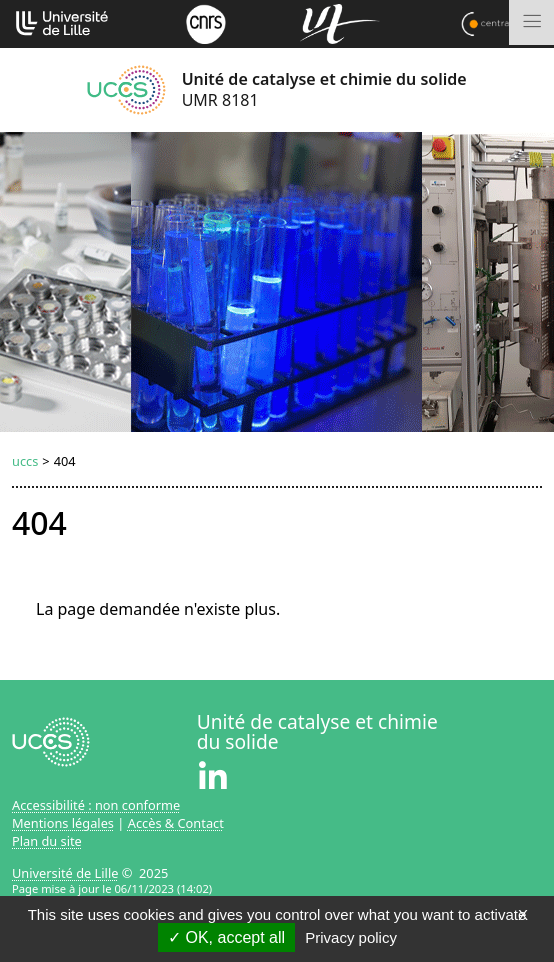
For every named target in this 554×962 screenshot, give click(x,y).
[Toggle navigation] (531, 22)
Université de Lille (65, 873)
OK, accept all (226, 937)
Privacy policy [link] (351, 937)
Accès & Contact (176, 823)
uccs (25, 461)
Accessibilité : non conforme (96, 805)
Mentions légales (63, 823)
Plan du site (47, 841)
